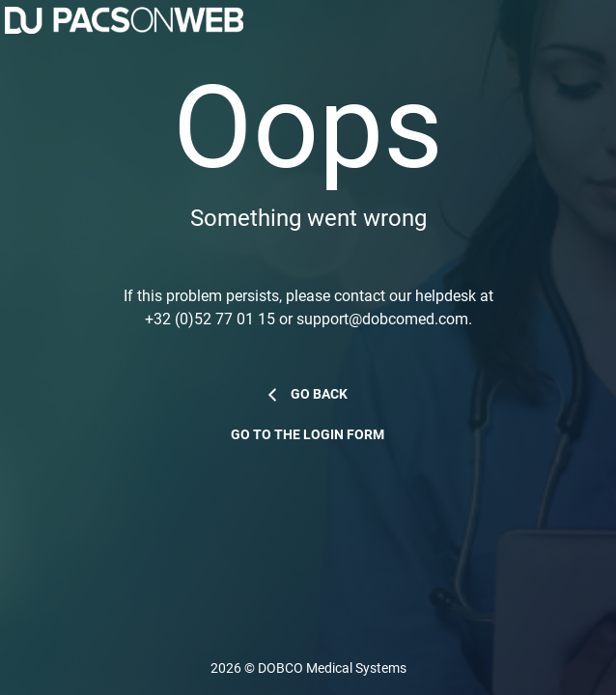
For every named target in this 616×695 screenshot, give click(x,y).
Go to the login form (308, 435)
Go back (319, 394)
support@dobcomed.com (382, 319)
